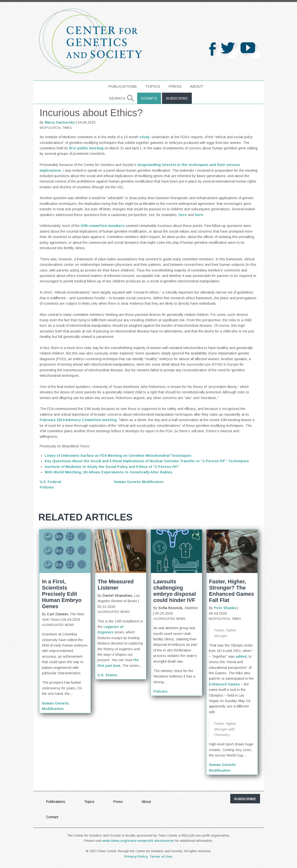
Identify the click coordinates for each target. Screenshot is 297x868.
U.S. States (107, 675)
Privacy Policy (136, 856)
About (197, 86)
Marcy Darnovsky (60, 122)
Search (117, 98)
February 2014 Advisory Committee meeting (78, 420)
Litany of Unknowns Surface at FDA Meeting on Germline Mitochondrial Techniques (118, 456)
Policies (47, 487)
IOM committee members (103, 226)
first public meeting (86, 148)
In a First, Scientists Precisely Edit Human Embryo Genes (62, 594)
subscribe (245, 799)
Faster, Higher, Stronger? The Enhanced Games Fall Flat (231, 591)
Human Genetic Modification (139, 482)
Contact (52, 817)
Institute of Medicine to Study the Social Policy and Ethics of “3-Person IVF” (112, 467)
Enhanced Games (224, 684)
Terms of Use (161, 856)
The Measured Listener (115, 585)
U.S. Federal (50, 482)
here (183, 215)
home (97, 86)
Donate (149, 98)
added (241, 656)
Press (175, 86)
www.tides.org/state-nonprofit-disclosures (138, 841)
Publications (122, 86)
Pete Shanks (225, 608)
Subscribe (177, 98)
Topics (153, 86)
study (145, 137)
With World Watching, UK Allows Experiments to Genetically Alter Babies (109, 472)
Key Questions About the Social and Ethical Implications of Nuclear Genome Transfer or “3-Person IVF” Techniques (147, 461)
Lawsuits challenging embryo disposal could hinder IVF (175, 591)
